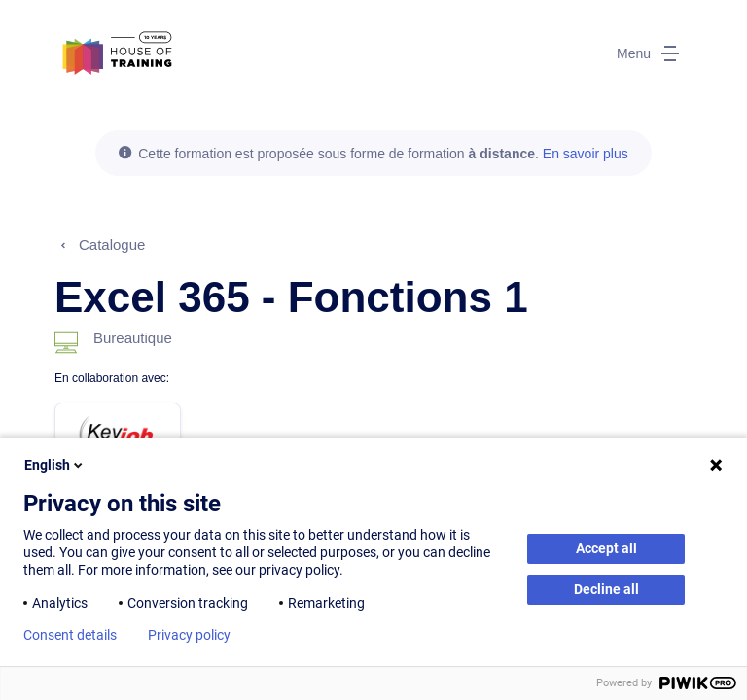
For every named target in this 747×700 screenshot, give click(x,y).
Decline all (606, 589)
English (55, 465)
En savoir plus (586, 154)
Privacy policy (189, 635)
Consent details (70, 635)
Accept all (606, 548)
